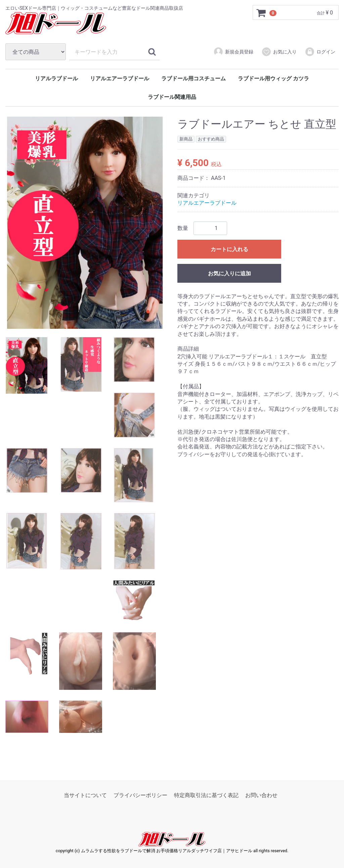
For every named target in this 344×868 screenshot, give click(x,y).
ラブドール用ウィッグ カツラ (273, 78)
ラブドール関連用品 (172, 97)
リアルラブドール (56, 78)
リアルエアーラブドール (120, 78)
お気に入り (279, 52)
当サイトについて (85, 795)
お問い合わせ (261, 795)
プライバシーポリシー (140, 795)
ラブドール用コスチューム (193, 78)
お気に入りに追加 (229, 273)
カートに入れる (229, 249)
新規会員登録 (233, 52)
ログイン (320, 52)
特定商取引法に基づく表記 (206, 795)
